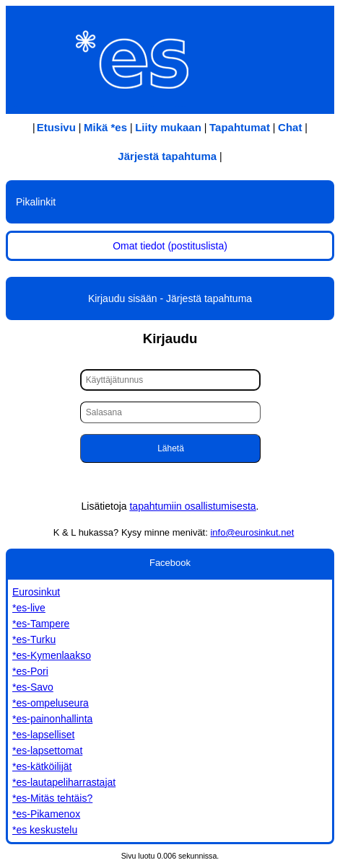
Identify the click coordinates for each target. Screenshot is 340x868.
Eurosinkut (36, 592)
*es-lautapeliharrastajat (64, 782)
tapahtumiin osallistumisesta (192, 506)
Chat (290, 127)
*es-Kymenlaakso (52, 655)
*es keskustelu (45, 830)
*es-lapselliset (43, 735)
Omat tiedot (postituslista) (170, 246)
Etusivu (56, 127)
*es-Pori (30, 671)
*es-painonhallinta (52, 719)
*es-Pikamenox (46, 814)
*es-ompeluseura (51, 703)
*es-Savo (33, 687)
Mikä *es (105, 127)
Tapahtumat (240, 127)
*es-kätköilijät (42, 766)
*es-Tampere (41, 624)
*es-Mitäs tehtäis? (52, 798)
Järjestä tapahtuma (167, 156)
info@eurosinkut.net (252, 532)
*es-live (29, 608)
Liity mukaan (168, 127)
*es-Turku (34, 639)
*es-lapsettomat (47, 750)
